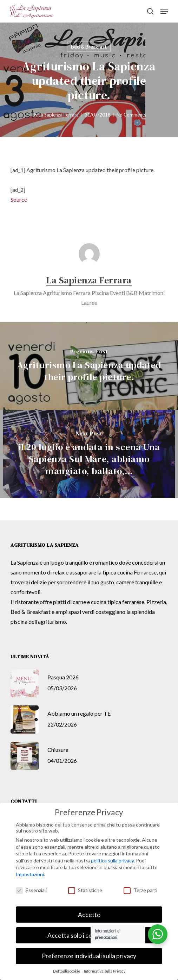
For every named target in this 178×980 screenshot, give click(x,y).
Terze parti (140, 890)
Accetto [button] (89, 915)
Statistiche (85, 890)
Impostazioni (30, 874)
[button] (164, 11)
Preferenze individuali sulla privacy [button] (89, 956)
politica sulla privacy (112, 860)
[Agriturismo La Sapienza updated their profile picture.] (89, 366)
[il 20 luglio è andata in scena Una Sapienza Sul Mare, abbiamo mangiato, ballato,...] (89, 454)
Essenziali (31, 890)
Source (19, 199)
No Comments (131, 115)
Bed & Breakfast (89, 47)
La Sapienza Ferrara (59, 115)
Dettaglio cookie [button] (67, 971)
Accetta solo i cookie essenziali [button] (89, 935)
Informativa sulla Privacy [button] (105, 971)
